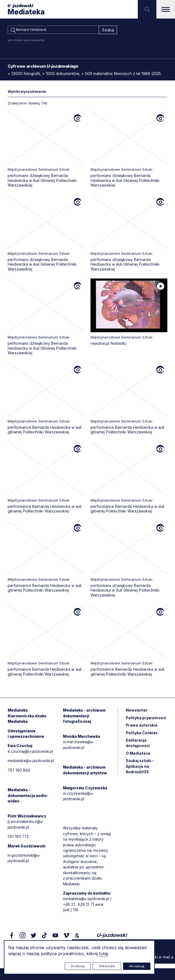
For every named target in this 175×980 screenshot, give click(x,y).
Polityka (142, 735)
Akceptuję (137, 966)
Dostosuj (78, 966)
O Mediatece (138, 756)
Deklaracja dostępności (138, 745)
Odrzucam (107, 966)
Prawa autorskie (142, 727)
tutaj (103, 954)
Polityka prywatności (146, 719)
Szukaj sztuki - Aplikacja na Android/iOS (140, 769)
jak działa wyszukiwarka (26, 41)
